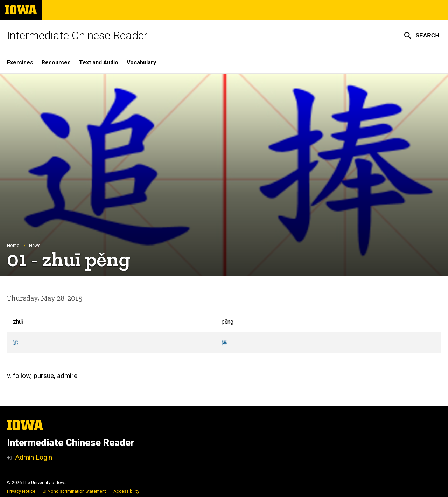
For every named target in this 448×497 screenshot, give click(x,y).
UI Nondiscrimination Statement (74, 491)
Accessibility (126, 491)
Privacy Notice (21, 491)
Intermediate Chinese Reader (77, 35)
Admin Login (34, 457)
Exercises (20, 63)
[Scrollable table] (224, 332)
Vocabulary (141, 63)
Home (13, 245)
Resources (56, 63)
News (35, 245)
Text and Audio (99, 63)
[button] (422, 35)
